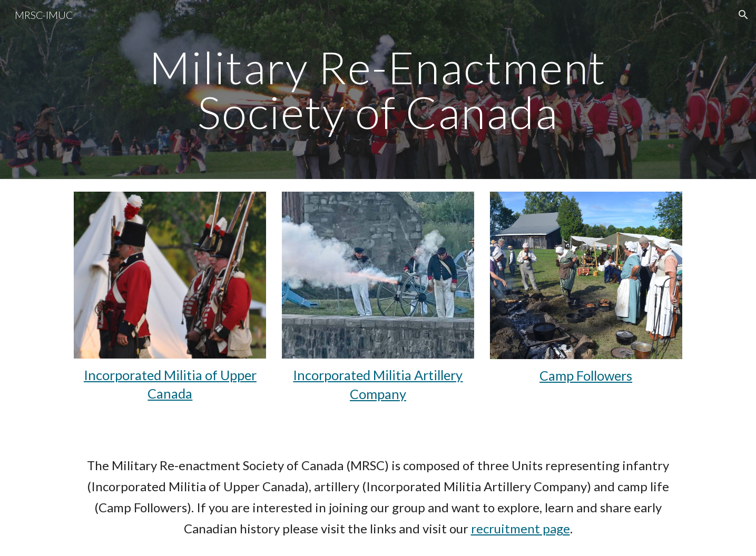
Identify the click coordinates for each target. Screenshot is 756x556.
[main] (378, 90)
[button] (743, 15)
